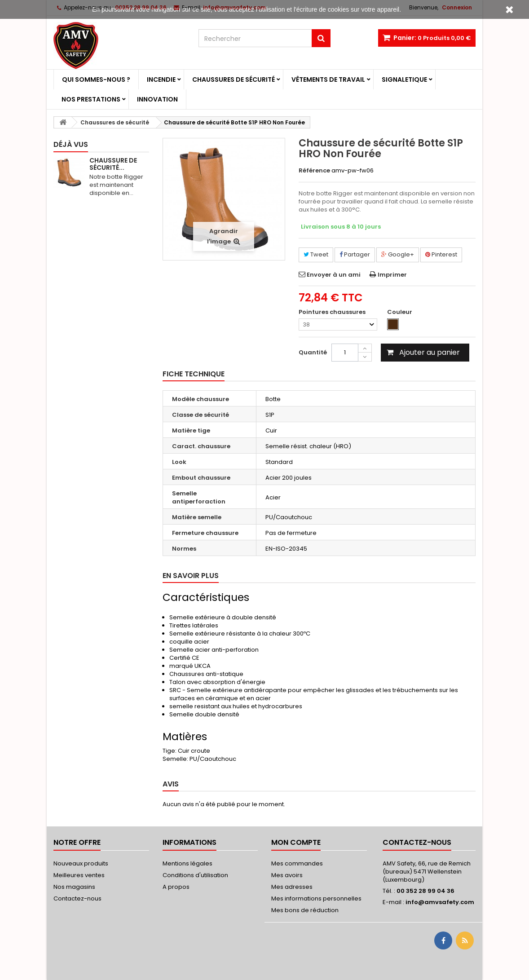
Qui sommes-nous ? (96, 79)
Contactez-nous (77, 898)
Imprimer (392, 275)
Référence (314, 171)
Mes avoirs (287, 875)
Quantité (313, 352)
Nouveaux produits (81, 863)
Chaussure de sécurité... (113, 164)
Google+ (398, 254)
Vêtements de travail (328, 79)
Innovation (157, 99)
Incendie (161, 79)
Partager (355, 254)
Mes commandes (297, 863)
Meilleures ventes (79, 875)
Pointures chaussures (333, 312)
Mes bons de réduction (305, 910)
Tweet (316, 254)
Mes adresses (292, 887)
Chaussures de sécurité (234, 79)
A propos (176, 887)
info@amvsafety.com (440, 902)
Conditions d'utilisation (195, 875)
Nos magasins (74, 887)
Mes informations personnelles (316, 898)
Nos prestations (91, 99)
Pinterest (441, 254)
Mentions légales (187, 863)
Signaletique (404, 79)
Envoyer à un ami (334, 275)
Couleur (400, 312)
